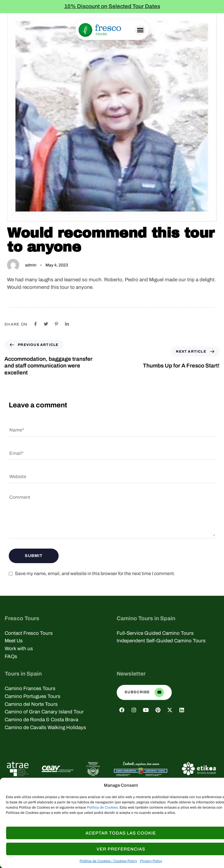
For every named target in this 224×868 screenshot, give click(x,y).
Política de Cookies (102, 807)
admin (31, 265)
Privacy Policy (151, 861)
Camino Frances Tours (30, 688)
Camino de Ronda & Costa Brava (41, 720)
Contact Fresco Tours (29, 633)
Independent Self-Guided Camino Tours (161, 641)
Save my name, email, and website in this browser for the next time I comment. (95, 573)
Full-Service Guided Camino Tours (155, 633)
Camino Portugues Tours (33, 696)
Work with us (19, 649)
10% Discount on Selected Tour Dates (112, 6)
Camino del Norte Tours (31, 704)
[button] (140, 30)
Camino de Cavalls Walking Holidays (45, 728)
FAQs (11, 656)
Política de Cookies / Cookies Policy (108, 861)
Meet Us (14, 641)
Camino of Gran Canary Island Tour (44, 712)
